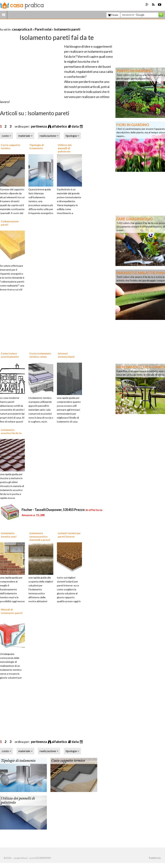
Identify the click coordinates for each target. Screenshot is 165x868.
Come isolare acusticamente (10, 355)
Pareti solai (43, 29)
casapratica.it (22, 29)
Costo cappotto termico (68, 761)
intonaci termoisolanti (66, 355)
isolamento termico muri (9, 535)
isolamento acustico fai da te (11, 431)
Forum (113, 15)
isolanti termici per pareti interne (69, 535)
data (75, 126)
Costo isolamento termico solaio (40, 355)
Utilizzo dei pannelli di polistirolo (65, 148)
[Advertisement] (42, 25)
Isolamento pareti (67, 29)
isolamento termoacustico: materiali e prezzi (40, 536)
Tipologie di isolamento (37, 147)
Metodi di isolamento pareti (12, 611)
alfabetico (60, 126)
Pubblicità (155, 858)
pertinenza (39, 126)
